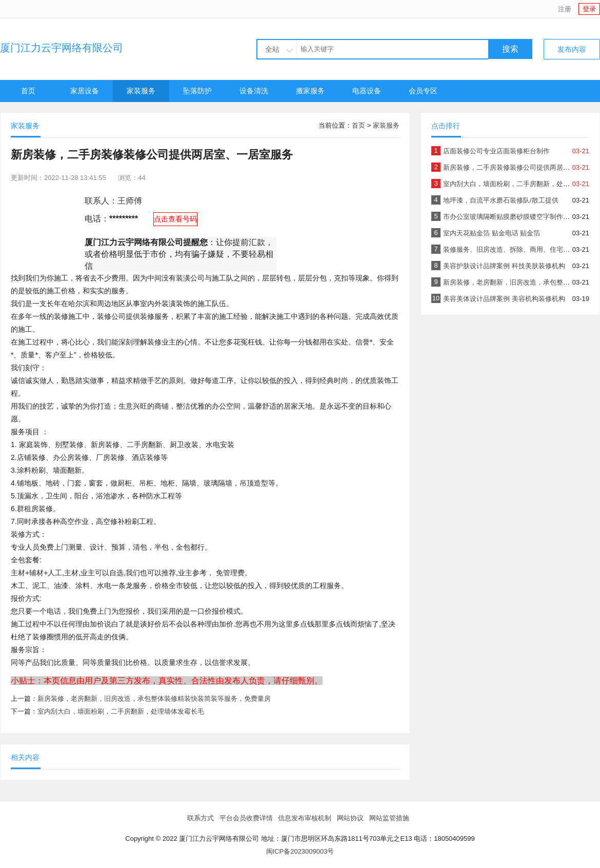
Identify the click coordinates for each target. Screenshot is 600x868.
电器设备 (367, 91)
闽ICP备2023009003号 (300, 851)
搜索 (510, 49)
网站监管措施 (389, 818)
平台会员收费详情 (246, 818)
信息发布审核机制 (305, 818)
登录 (589, 9)
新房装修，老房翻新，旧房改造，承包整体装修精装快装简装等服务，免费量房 (154, 699)
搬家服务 (310, 91)
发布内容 (572, 49)
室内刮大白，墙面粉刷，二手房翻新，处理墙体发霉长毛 (121, 711)
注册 (565, 9)
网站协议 (350, 818)
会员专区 (423, 91)
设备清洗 (254, 91)
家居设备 (85, 91)
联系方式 (201, 818)
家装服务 (141, 91)
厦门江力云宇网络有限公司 (62, 48)
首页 (28, 91)
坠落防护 (197, 91)
